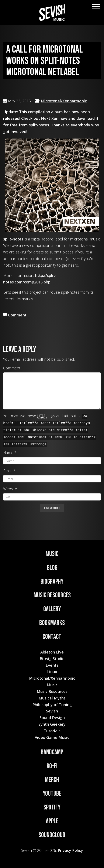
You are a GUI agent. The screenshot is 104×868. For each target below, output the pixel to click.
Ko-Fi (52, 766)
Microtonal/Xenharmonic (64, 101)
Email (8, 471)
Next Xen (50, 118)
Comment (17, 315)
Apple (52, 821)
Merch (52, 780)
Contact (52, 637)
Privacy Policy (70, 850)
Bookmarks (52, 623)
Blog (52, 568)
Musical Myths (52, 698)
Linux (52, 672)
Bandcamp (52, 752)
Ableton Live (52, 652)
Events (52, 665)
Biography (52, 582)
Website (10, 489)
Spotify (52, 807)
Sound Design (52, 718)
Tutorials (52, 731)
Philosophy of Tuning (52, 705)
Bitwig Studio (52, 659)
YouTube (52, 794)
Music (52, 554)
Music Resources (52, 595)
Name (8, 453)
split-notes (13, 239)
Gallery (52, 609)
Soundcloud (52, 835)
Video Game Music (52, 737)
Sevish (52, 711)
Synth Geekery (52, 724)
